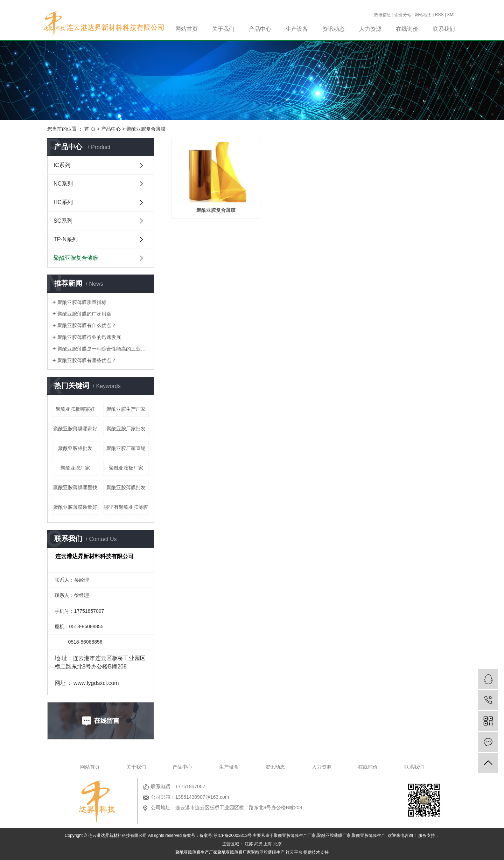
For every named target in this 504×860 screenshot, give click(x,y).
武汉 (258, 844)
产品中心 (260, 29)
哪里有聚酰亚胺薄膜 (126, 507)
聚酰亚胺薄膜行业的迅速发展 (89, 337)
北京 (278, 844)
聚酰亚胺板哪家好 (75, 409)
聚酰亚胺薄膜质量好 (75, 507)
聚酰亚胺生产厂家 (126, 409)
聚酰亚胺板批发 (75, 448)
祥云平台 (294, 852)
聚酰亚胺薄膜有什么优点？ (87, 325)
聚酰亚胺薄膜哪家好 (75, 429)
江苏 (249, 844)
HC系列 (63, 202)
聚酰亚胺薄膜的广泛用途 (84, 314)
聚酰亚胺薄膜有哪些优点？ (87, 360)
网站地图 (423, 15)
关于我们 (223, 29)
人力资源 (370, 29)
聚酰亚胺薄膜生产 (369, 835)
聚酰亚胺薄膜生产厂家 (295, 835)
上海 (268, 844)
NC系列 (63, 184)
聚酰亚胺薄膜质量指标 (82, 302)
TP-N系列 (66, 239)
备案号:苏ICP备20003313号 (226, 835)
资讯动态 (334, 29)
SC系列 (63, 221)
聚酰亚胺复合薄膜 (146, 129)
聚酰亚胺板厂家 (126, 468)
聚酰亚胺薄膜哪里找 (75, 487)
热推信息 (383, 15)
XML (451, 15)
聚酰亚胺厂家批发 (126, 429)
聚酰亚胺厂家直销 (126, 448)
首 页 (90, 129)
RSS (439, 15)
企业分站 (403, 15)
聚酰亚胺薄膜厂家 (334, 835)
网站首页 (187, 29)
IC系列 (62, 165)
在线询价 (407, 29)
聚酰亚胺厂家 (75, 468)
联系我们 (444, 29)
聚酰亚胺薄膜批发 (126, 487)
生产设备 (297, 29)
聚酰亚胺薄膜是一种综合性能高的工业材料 (103, 349)
